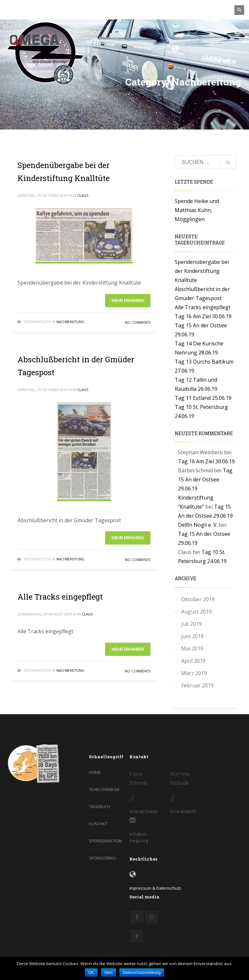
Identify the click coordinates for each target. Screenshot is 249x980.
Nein (108, 973)
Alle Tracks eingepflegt (60, 597)
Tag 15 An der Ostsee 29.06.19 (205, 479)
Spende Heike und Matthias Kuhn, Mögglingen (197, 210)
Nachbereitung (70, 322)
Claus (83, 195)
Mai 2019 (192, 648)
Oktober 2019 (198, 599)
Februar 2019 (197, 685)
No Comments (138, 322)
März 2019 (194, 673)
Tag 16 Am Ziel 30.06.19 (203, 316)
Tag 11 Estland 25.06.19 (203, 398)
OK (91, 973)
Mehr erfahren (128, 300)
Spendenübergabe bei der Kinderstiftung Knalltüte (202, 271)
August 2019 (196, 612)
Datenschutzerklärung (142, 973)
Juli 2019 (191, 624)
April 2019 (193, 661)
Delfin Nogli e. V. (198, 525)
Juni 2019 (192, 636)
